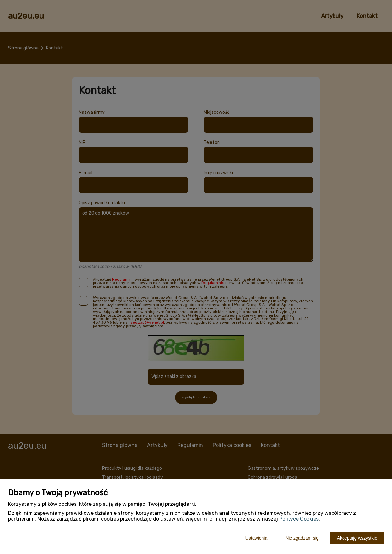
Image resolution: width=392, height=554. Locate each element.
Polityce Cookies (299, 519)
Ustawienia (256, 538)
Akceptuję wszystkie (357, 538)
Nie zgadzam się (302, 538)
